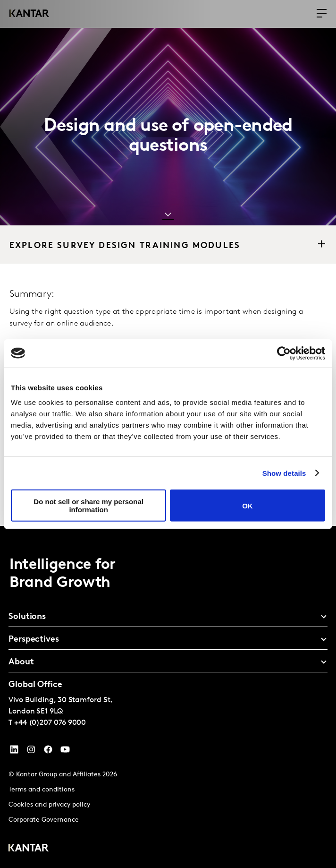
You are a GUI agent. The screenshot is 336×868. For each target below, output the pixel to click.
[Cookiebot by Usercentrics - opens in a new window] (284, 353)
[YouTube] (14, 752)
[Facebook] (48, 752)
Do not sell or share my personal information (88, 506)
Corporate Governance (44, 820)
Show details (284, 473)
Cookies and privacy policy (49, 805)
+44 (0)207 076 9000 (50, 723)
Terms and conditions (42, 790)
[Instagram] (31, 752)
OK (248, 505)
